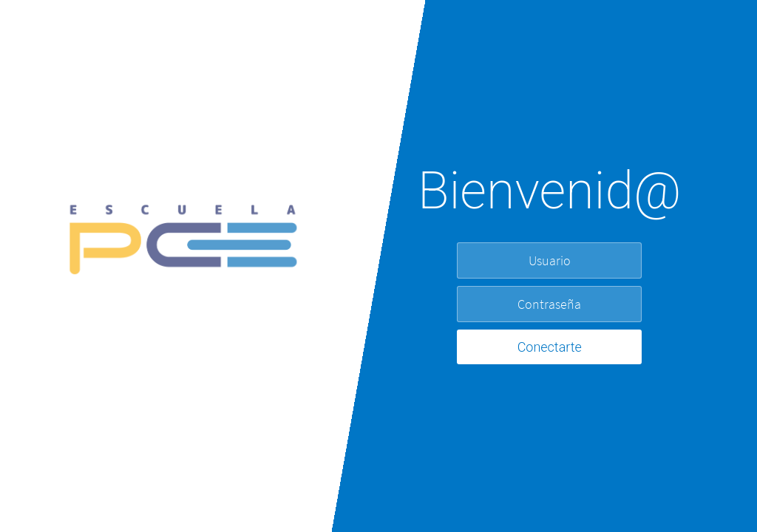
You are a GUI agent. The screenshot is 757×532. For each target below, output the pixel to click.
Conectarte (550, 347)
